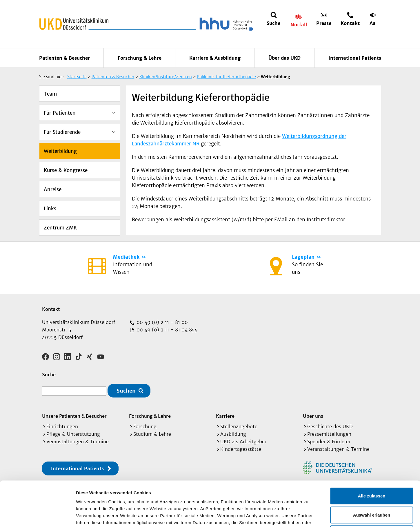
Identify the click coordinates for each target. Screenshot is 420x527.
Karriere (225, 416)
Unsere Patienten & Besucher (74, 416)
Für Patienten (60, 113)
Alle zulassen (371, 451)
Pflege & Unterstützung (73, 434)
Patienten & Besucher (64, 58)
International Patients (355, 58)
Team (50, 94)
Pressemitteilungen (329, 434)
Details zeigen (308, 516)
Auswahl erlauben (372, 470)
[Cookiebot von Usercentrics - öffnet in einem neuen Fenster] (38, 516)
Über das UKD (284, 58)
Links (50, 209)
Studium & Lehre (152, 434)
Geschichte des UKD (330, 426)
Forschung (145, 426)
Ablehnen (372, 489)
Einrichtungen (62, 426)
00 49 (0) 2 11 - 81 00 (161, 322)
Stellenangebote (239, 426)
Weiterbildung (60, 151)
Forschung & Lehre (140, 58)
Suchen (126, 391)
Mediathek (126, 257)
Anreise (53, 189)
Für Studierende (62, 132)
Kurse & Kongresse (66, 170)
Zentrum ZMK (60, 228)
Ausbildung (233, 434)
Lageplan (303, 257)
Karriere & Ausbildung (215, 58)
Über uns (313, 416)
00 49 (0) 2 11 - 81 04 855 (166, 330)
